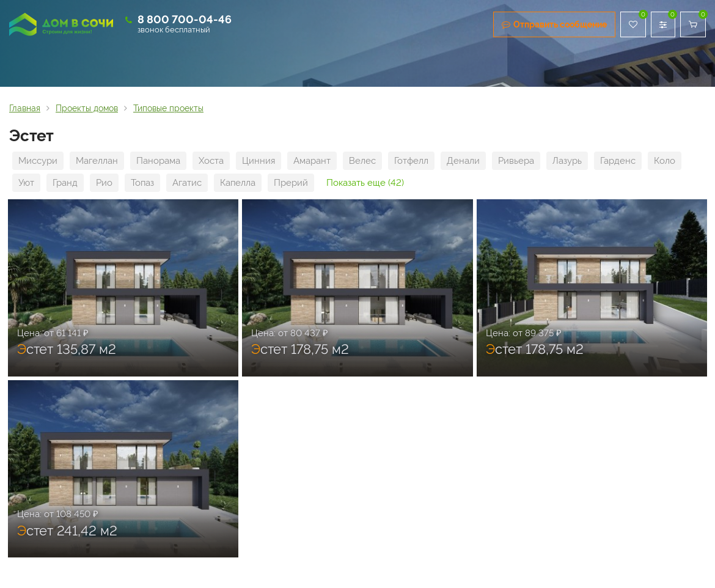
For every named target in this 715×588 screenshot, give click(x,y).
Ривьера (516, 161)
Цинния (258, 161)
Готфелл (411, 161)
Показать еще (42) (365, 183)
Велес (362, 161)
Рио (104, 183)
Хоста (211, 161)
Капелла (238, 183)
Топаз (142, 183)
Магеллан (97, 161)
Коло (665, 161)
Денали (463, 161)
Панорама (158, 161)
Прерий (291, 183)
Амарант (312, 161)
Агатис (187, 183)
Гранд (65, 183)
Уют (26, 183)
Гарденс (618, 161)
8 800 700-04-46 (185, 19)
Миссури (38, 161)
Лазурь (567, 161)
